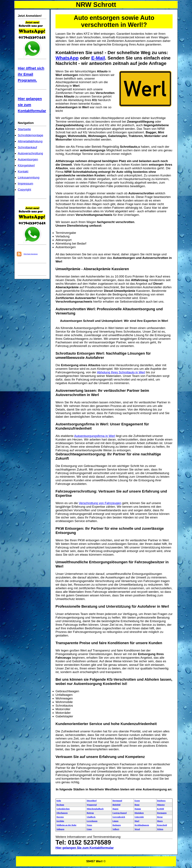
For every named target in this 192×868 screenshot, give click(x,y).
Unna (89, 829)
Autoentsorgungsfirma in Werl (95, 436)
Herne (160, 817)
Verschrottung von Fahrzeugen (100, 503)
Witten (160, 829)
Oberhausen (62, 813)
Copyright (24, 190)
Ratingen (117, 825)
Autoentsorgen (28, 159)
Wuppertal (92, 805)
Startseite (24, 129)
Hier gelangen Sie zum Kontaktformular (85, 848)
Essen (137, 801)
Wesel (137, 829)
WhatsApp (67, 58)
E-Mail (98, 58)
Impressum (25, 183)
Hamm (138, 809)
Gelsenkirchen (63, 809)
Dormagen (162, 813)
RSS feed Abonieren (31, 254)
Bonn (137, 805)
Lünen (115, 821)
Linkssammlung (29, 177)
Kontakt (23, 171)
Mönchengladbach (95, 809)
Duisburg (161, 801)
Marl (137, 821)
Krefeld (160, 809)
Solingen (60, 829)
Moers (160, 821)
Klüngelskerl (26, 165)
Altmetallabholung (30, 141)
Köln (59, 801)
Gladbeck (91, 817)
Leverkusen (92, 821)
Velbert (116, 829)
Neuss (89, 825)
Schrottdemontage (31, 135)
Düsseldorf (92, 801)
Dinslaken (139, 813)
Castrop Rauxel (120, 813)
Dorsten (60, 817)
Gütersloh (139, 817)
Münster (161, 805)
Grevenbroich (119, 817)
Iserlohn (60, 821)
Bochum (60, 805)
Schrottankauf (27, 147)
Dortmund (117, 801)
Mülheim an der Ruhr (66, 825)
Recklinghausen (142, 825)
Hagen (115, 809)
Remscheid (162, 825)
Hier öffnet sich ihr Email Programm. (31, 74)
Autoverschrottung (30, 153)
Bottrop (90, 813)
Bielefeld (116, 805)
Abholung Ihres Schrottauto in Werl (121, 372)
